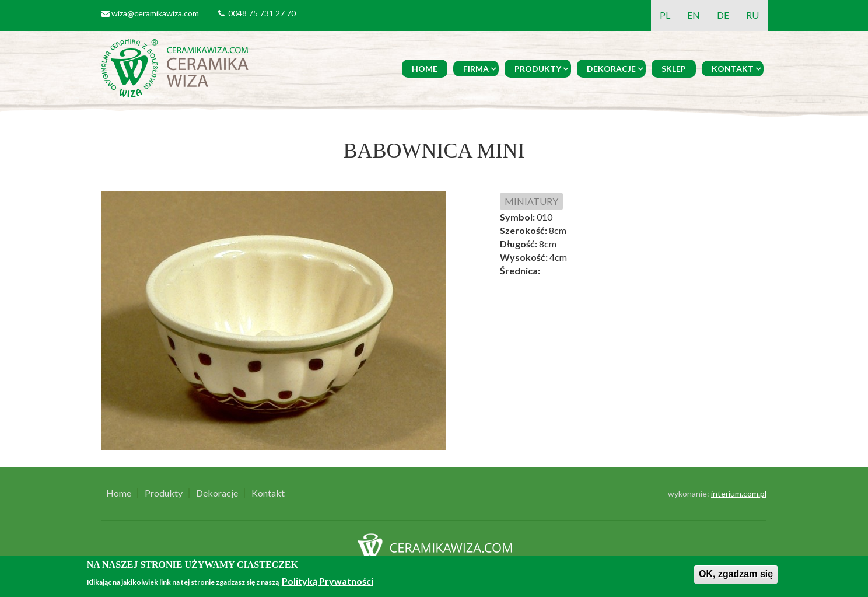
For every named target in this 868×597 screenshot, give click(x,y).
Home (425, 69)
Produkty (538, 69)
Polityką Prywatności (328, 581)
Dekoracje (611, 69)
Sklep (674, 69)
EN (694, 15)
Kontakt (733, 69)
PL (665, 15)
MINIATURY (531, 201)
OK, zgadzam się (736, 574)
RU (752, 15)
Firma (476, 69)
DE (723, 15)
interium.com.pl (739, 493)
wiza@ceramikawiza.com (155, 13)
